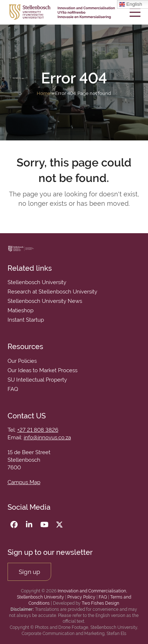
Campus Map (24, 482)
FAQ (103, 597)
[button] (135, 12)
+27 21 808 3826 (38, 430)
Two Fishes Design (100, 603)
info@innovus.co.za (47, 438)
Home (44, 93)
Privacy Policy (81, 597)
